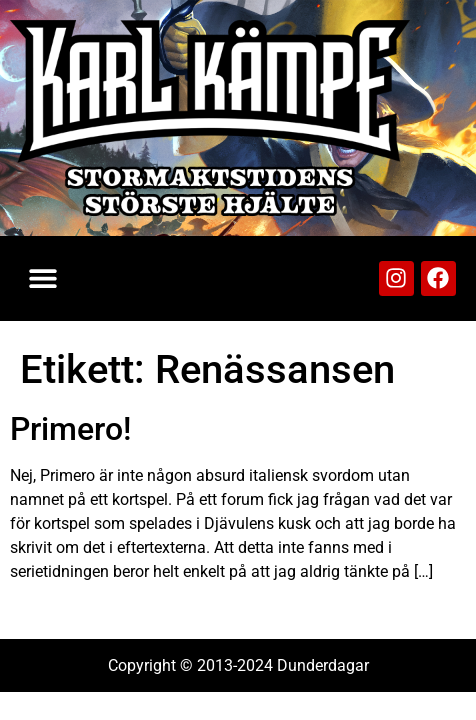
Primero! (70, 429)
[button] (42, 278)
